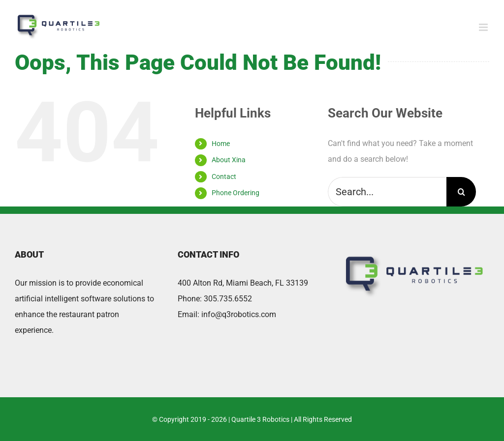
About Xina (229, 160)
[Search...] (387, 192)
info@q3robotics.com (239, 314)
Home (221, 144)
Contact (224, 176)
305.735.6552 (228, 299)
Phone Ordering (236, 193)
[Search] (461, 192)
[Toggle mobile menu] (484, 27)
